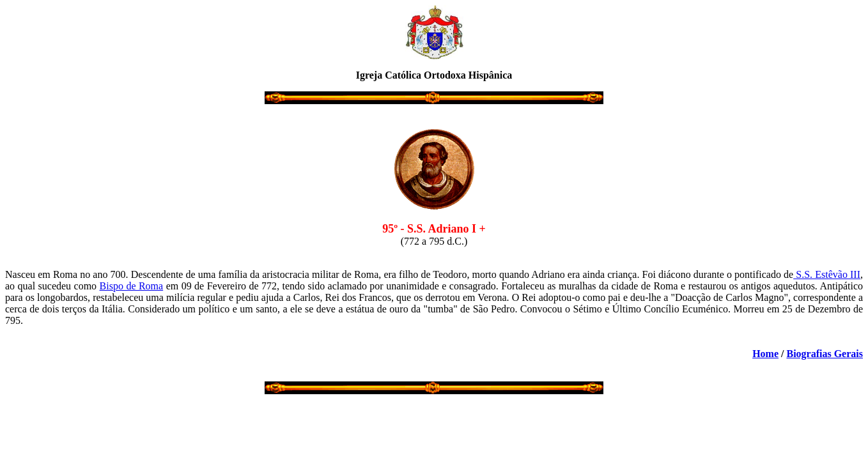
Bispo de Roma (132, 286)
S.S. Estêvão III (827, 274)
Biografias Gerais (825, 354)
